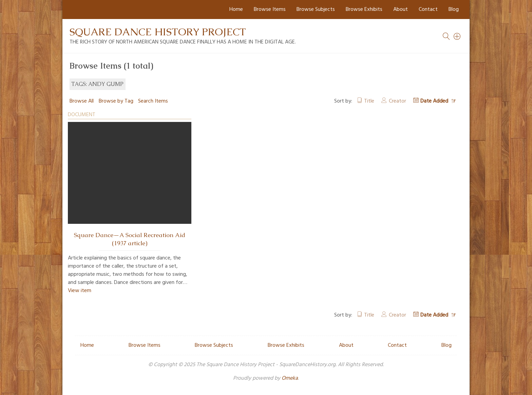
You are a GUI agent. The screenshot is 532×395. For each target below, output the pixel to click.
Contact (428, 10)
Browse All (82, 101)
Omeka (290, 378)
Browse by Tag (116, 101)
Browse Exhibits (364, 10)
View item (80, 291)
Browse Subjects (316, 10)
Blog (454, 10)
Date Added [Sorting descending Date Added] (435, 101)
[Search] (457, 36)
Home (236, 10)
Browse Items (270, 10)
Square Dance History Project (158, 32)
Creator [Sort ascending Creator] (397, 101)
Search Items (153, 101)
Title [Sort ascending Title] (369, 101)
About (401, 10)
